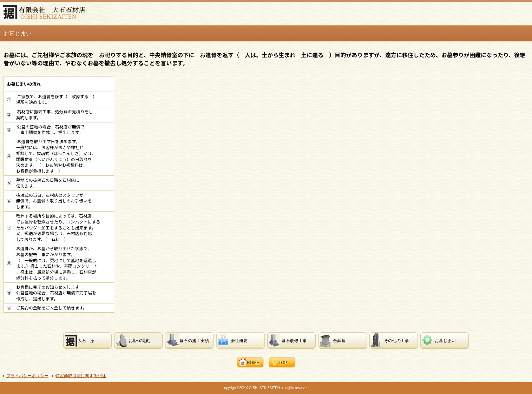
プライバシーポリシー (27, 376)
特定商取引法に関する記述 (81, 376)
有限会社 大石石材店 (56, 13)
